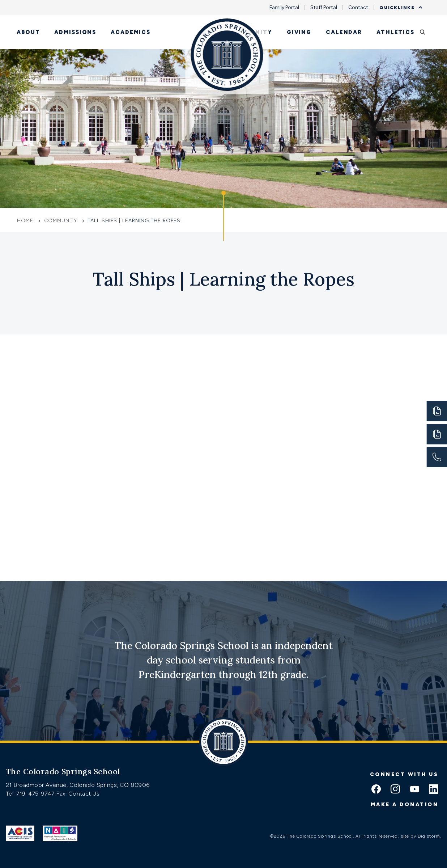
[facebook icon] (376, 790)
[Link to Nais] (60, 833)
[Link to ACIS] (20, 833)
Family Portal (284, 8)
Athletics (395, 32)
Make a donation (405, 804)
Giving (299, 32)
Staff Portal (324, 8)
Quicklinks (399, 8)
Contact (358, 8)
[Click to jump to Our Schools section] (223, 216)
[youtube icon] (414, 790)
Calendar (344, 32)
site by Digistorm (420, 836)
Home (26, 221)
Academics (131, 32)
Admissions (75, 32)
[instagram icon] (395, 790)
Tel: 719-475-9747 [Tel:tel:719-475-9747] (31, 794)
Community (251, 32)
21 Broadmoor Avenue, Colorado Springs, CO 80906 (78, 785)
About (28, 32)
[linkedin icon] (434, 790)
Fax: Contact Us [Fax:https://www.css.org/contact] (78, 794)
